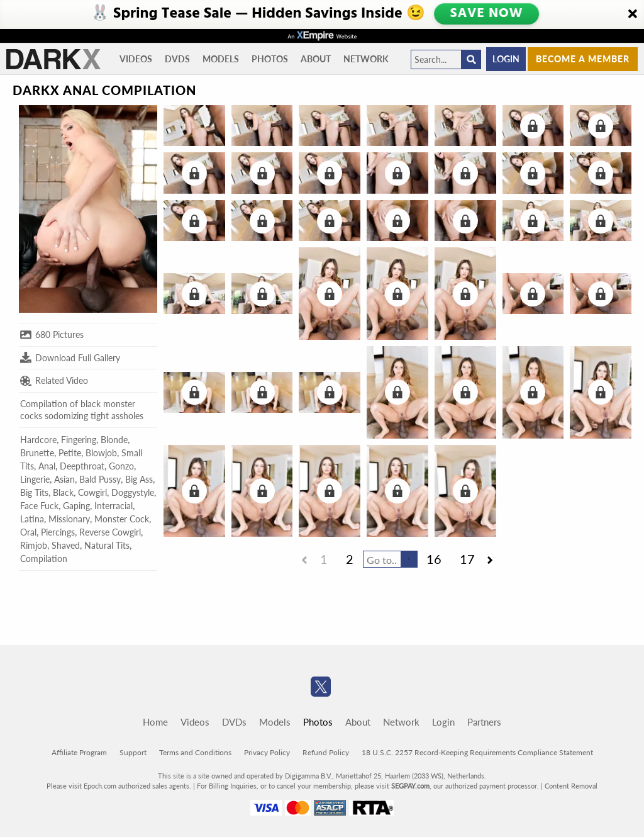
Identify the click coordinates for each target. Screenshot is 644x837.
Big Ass (139, 479)
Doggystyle (133, 492)
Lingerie (35, 479)
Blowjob (101, 453)
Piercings (58, 532)
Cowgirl (92, 492)
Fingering (79, 440)
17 (467, 559)
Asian (64, 479)
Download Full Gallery (70, 357)
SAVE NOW (486, 14)
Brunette (37, 453)
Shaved (66, 545)
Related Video (54, 381)
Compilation (44, 559)
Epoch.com (100, 786)
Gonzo (121, 466)
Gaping (76, 506)
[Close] (633, 14)
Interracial (114, 506)
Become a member (583, 59)
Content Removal (571, 786)
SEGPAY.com (410, 786)
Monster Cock (122, 519)
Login (506, 59)
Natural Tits (107, 545)
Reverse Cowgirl (110, 532)
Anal (47, 466)
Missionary (69, 519)
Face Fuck (39, 506)
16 (434, 559)
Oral (28, 532)
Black (63, 492)
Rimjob (34, 545)
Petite (70, 453)
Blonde (114, 440)
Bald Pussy (100, 479)
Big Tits (34, 492)
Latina (32, 519)
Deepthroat (82, 466)
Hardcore (38, 440)
